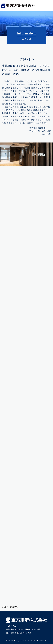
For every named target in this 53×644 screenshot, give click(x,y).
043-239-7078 (18, 633)
